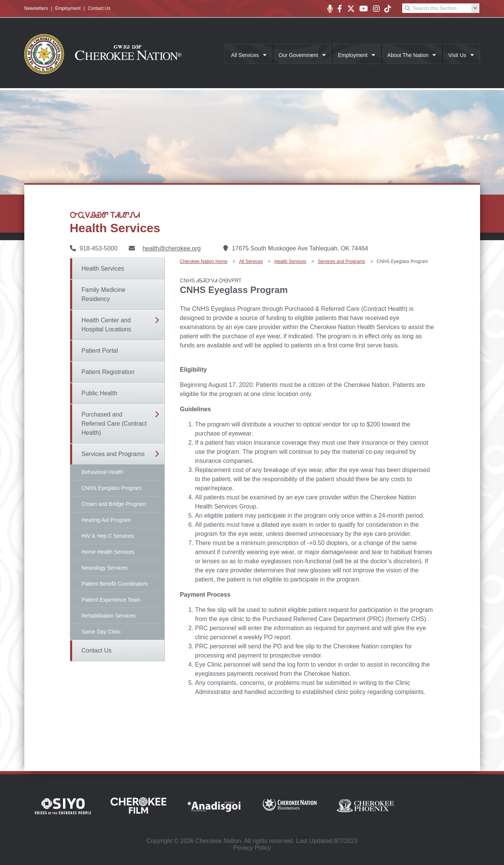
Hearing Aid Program (106, 520)
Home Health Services (108, 552)
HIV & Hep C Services (108, 536)
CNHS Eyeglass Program (112, 488)
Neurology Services (105, 568)
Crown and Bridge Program (114, 504)
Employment (68, 8)
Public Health (100, 393)
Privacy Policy (252, 848)
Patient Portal (100, 351)
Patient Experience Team (111, 600)
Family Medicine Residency (104, 294)
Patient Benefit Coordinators (115, 584)
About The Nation (408, 55)
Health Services (103, 269)
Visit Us (457, 55)
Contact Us (99, 8)
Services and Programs (113, 454)
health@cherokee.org (171, 248)
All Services (245, 55)
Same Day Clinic (101, 632)
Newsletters (36, 8)
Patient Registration (108, 372)
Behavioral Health (103, 472)
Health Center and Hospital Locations (107, 325)
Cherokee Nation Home (204, 261)
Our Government (299, 55)
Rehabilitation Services (109, 616)
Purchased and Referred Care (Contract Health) (114, 424)
